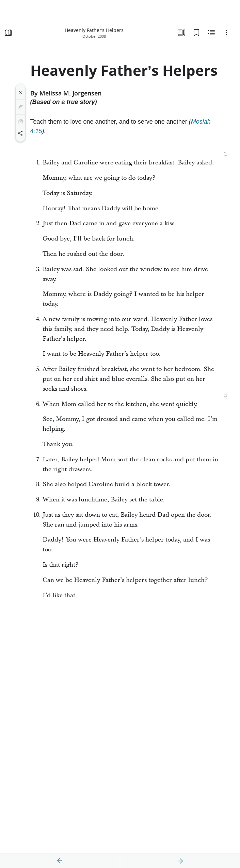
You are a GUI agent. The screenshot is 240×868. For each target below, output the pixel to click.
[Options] (226, 33)
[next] (180, 861)
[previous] (60, 861)
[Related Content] (211, 33)
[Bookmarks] (196, 33)
